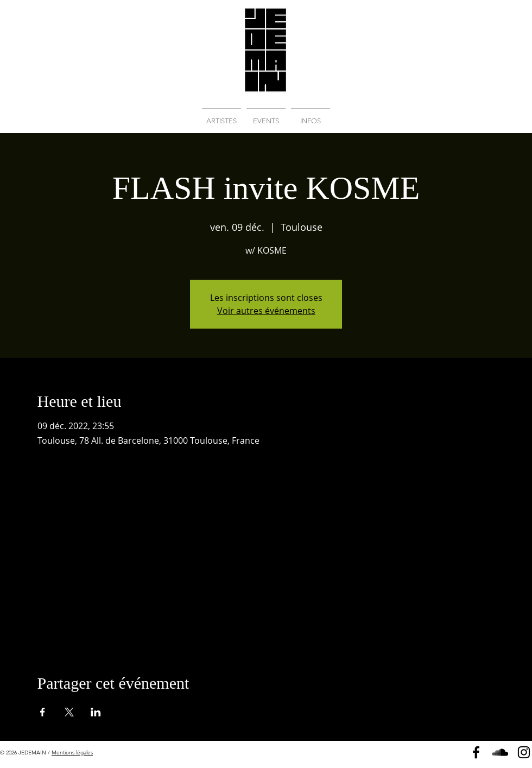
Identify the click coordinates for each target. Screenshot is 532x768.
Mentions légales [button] (72, 753)
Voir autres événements (266, 311)
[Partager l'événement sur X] (69, 712)
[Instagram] (524, 752)
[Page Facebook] (476, 752)
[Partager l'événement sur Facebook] (43, 712)
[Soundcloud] (500, 752)
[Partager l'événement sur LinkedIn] (96, 712)
